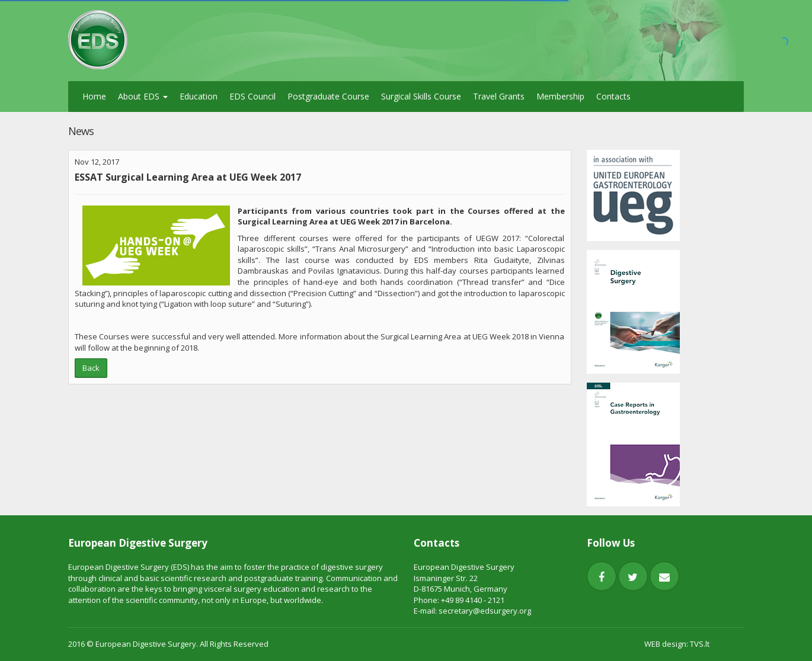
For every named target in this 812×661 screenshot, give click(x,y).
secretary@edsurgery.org (485, 611)
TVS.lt (700, 644)
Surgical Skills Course (421, 96)
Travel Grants (499, 96)
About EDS (143, 96)
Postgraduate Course (328, 96)
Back (91, 368)
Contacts (613, 96)
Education (199, 96)
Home (94, 96)
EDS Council (252, 96)
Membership (560, 96)
